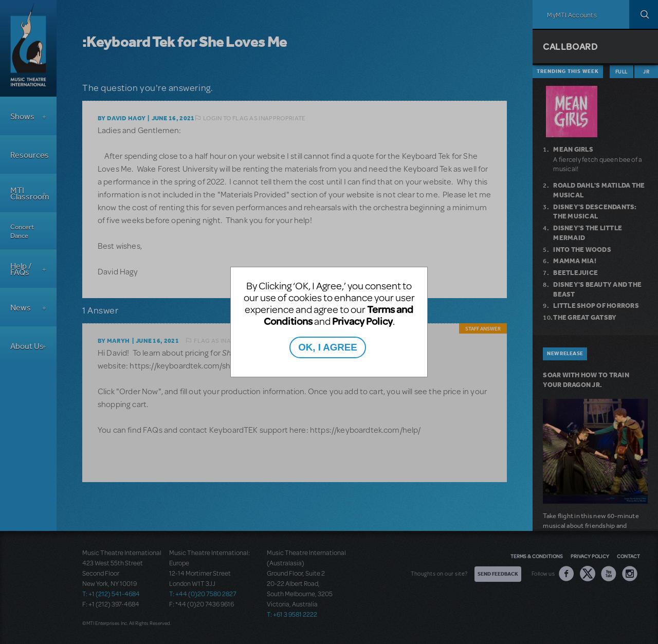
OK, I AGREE (327, 347)
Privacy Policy (362, 321)
